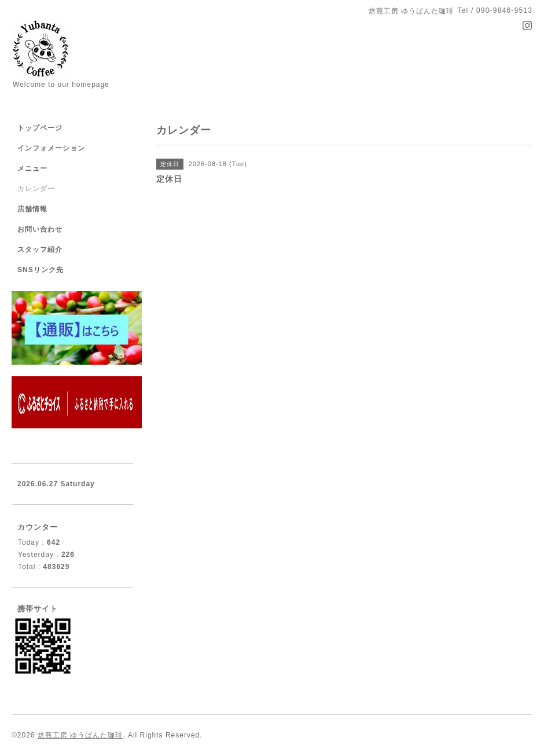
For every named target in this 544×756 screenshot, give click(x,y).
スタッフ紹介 (40, 249)
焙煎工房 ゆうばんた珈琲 (80, 735)
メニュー (32, 168)
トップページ (40, 128)
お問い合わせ (40, 229)
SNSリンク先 (41, 270)
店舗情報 (32, 209)
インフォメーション (51, 148)
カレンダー (36, 189)
